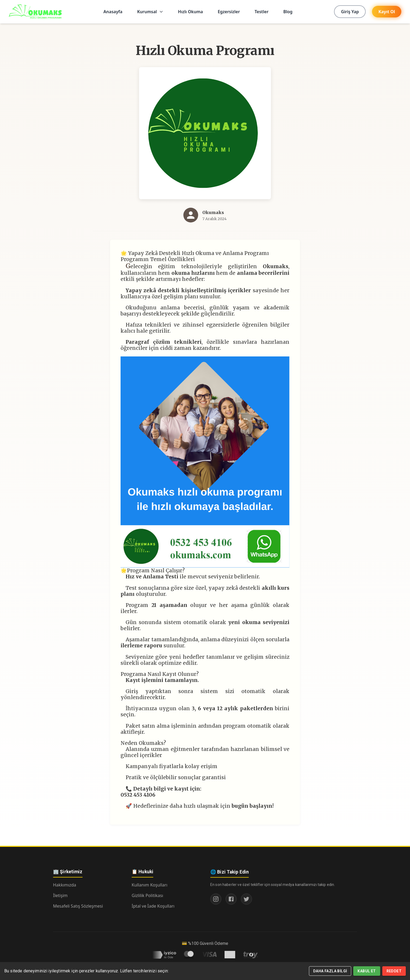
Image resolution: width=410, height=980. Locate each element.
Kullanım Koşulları (149, 885)
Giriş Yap (350, 12)
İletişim (60, 895)
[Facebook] (231, 901)
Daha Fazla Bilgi (330, 971)
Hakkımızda (65, 885)
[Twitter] (246, 901)
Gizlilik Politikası (147, 896)
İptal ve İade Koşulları (153, 907)
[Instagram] (216, 901)
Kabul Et (367, 971)
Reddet (394, 971)
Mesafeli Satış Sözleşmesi (78, 906)
